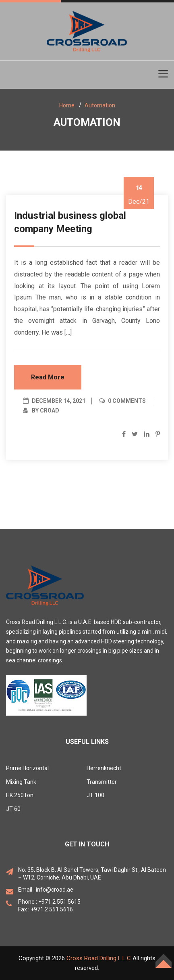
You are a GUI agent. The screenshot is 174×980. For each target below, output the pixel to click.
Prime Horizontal (27, 768)
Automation (100, 105)
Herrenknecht (104, 768)
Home (67, 105)
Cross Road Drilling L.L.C (99, 958)
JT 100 (95, 795)
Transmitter (102, 782)
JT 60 (13, 809)
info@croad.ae (55, 890)
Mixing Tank (21, 782)
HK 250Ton (20, 795)
